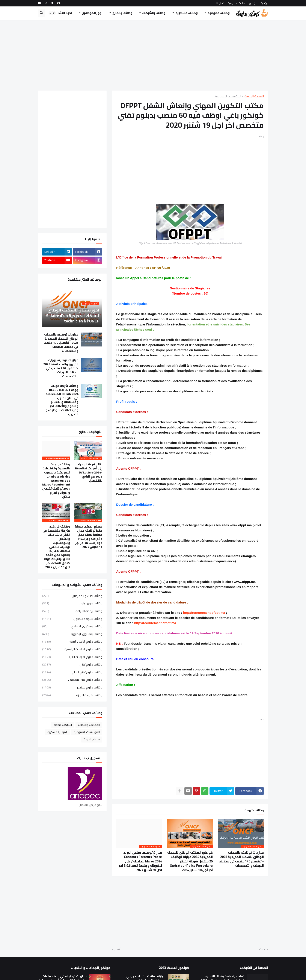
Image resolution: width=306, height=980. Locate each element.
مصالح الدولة (92, 739)
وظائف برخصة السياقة (72, 611)
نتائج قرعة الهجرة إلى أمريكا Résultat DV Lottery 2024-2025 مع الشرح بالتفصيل (89, 472)
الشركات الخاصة (63, 725)
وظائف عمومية (219, 13)
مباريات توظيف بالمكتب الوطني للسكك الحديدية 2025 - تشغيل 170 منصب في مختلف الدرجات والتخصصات (241, 859)
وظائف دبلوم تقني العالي (72, 672)
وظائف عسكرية (187, 13)
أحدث (262, 949)
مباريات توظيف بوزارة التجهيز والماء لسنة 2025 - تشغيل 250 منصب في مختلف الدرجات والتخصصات (61, 368)
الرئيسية (265, 3)
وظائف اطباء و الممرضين (72, 596)
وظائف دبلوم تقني (72, 664)
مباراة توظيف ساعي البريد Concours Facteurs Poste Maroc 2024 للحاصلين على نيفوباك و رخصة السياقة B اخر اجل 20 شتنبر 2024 (140, 861)
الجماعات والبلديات (89, 725)
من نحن (253, 3)
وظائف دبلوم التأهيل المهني (72, 641)
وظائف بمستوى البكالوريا (72, 634)
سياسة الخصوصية (237, 3)
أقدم (118, 949)
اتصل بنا (220, 3)
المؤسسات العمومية (228, 97)
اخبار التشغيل (62, 13)
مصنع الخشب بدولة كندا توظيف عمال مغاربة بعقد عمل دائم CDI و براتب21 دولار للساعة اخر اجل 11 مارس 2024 (88, 537)
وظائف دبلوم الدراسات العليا (72, 657)
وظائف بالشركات (154, 13)
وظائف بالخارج (122, 13)
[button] (52, 13)
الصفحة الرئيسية (254, 97)
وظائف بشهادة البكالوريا (72, 619)
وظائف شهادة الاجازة (72, 695)
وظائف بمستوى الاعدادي (72, 626)
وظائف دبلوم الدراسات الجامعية (72, 649)
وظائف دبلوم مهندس (72, 687)
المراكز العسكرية (57, 732)
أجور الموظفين (92, 13)
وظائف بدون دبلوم (72, 603)
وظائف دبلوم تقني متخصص (72, 680)
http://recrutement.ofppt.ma (204, 613)
